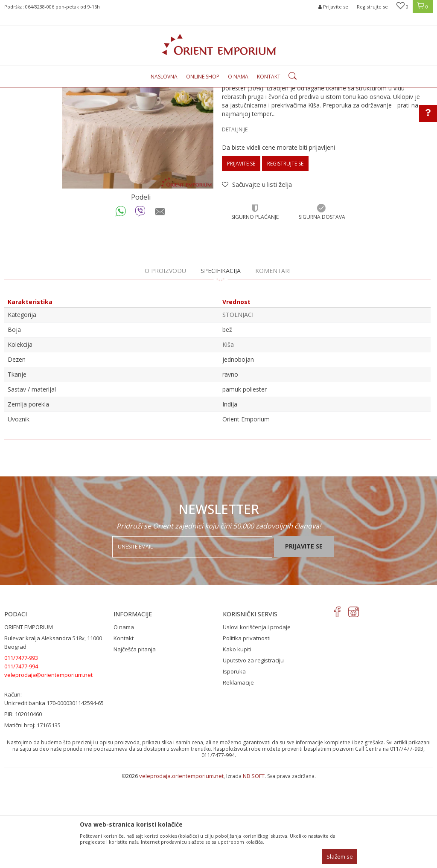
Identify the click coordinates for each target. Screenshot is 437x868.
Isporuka (234, 759)
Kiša (228, 432)
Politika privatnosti (247, 726)
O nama (124, 714)
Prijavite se (241, 251)
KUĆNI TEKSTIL (130, 92)
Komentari (273, 358)
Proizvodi (95, 92)
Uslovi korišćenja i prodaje (257, 714)
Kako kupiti (237, 737)
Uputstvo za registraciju (253, 748)
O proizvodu (165, 358)
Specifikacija (221, 358)
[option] (138, 200)
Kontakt (124, 726)
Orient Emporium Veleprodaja (41, 92)
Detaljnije (235, 217)
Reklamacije (238, 770)
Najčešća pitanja (135, 737)
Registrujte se (372, 7)
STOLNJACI (166, 92)
